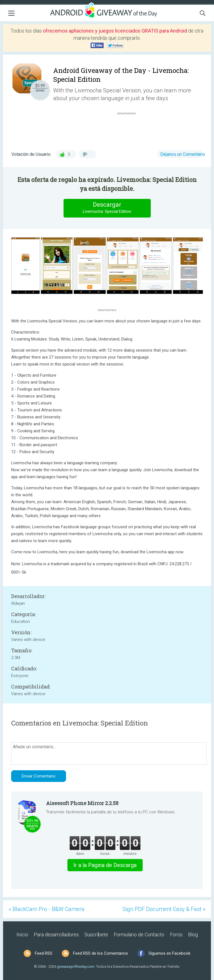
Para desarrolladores (56, 935)
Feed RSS (44, 953)
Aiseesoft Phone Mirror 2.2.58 (82, 803)
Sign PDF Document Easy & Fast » (164, 909)
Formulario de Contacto (139, 935)
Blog (193, 935)
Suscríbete (96, 935)
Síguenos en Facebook (169, 953)
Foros (176, 935)
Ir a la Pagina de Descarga (105, 865)
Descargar (107, 208)
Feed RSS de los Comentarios (100, 953)
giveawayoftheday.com (76, 967)
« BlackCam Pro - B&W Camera (47, 909)
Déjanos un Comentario (183, 154)
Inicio (22, 935)
